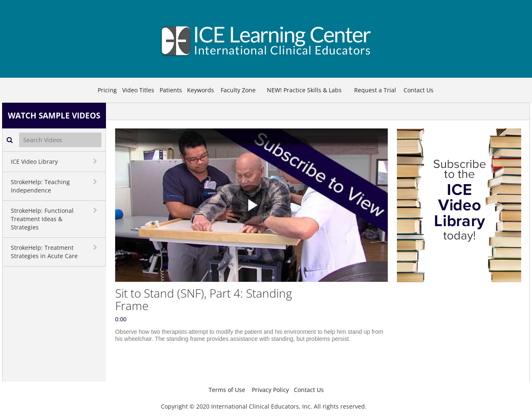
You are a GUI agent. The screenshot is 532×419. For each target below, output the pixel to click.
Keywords (201, 90)
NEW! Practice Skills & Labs (304, 90)
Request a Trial (375, 90)
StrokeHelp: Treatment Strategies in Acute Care (44, 252)
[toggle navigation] (96, 161)
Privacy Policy (270, 390)
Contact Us (419, 90)
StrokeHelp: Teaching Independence (40, 186)
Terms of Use (227, 390)
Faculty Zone (238, 90)
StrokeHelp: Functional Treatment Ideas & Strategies (42, 219)
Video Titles (138, 90)
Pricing (107, 90)
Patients (171, 90)
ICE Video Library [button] (34, 161)
